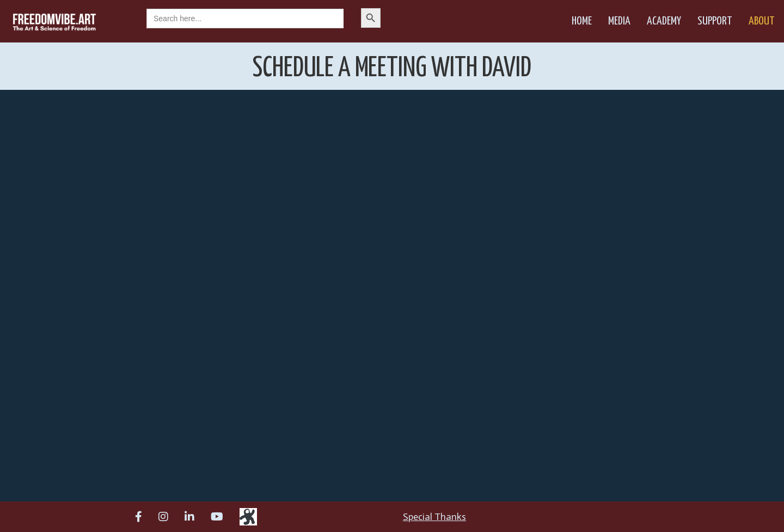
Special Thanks (434, 517)
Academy (664, 21)
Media (619, 21)
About (762, 21)
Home (582, 21)
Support (715, 21)
